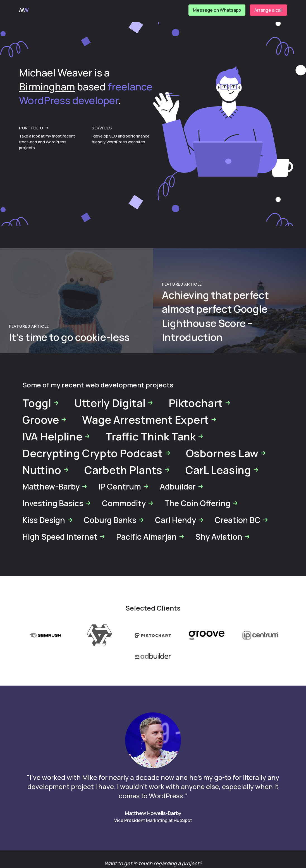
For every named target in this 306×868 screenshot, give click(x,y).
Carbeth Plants (127, 470)
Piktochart (200, 403)
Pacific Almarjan (150, 537)
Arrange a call (268, 10)
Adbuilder (182, 486)
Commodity (128, 503)
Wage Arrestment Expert (149, 419)
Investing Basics (57, 503)
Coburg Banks (114, 520)
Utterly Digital (114, 403)
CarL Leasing (222, 470)
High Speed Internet (64, 537)
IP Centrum (124, 486)
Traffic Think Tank (155, 436)
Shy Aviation (223, 537)
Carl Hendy (179, 520)
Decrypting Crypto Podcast (96, 453)
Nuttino (46, 470)
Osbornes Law (226, 453)
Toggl (41, 403)
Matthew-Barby (55, 486)
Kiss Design (48, 520)
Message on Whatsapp (217, 10)
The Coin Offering (201, 503)
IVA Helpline (56, 436)
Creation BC (242, 520)
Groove (45, 419)
